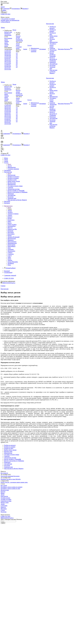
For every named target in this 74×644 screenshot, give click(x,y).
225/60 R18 (8, 66)
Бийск (9, 221)
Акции (3, 504)
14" (17, 55)
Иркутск (10, 228)
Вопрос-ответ (5, 502)
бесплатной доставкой (8, 19)
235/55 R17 (8, 68)
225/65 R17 (8, 58)
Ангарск (10, 212)
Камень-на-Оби (12, 229)
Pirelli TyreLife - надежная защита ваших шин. (14, 482)
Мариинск (11, 240)
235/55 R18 (8, 69)
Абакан (10, 211)
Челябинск (11, 263)
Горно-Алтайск (12, 225)
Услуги (10, 166)
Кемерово (10, 231)
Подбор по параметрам (8, 34)
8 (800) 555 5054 (5, 14)
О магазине (4, 506)
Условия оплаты (5, 498)
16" (17, 58)
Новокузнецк (11, 245)
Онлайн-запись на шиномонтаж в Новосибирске (10, 21)
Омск (9, 248)
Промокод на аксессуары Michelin (11, 479)
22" (17, 67)
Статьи (3, 510)
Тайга (9, 257)
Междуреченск (12, 242)
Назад (9, 164)
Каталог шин (8, 32)
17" (17, 59)
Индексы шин (5, 490)
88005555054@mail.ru (9, 283)
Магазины (4, 509)
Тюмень (10, 260)
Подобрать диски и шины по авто (10, 489)
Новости (3, 507)
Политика (4, 512)
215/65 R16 (8, 57)
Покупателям (11, 175)
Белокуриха (11, 220)
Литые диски (18, 44)
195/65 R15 (8, 60)
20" (17, 64)
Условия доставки (6, 499)
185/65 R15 (8, 54)
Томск (9, 259)
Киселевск (11, 232)
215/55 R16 (8, 63)
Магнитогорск (12, 239)
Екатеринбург (12, 226)
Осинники (11, 249)
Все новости (4, 473)
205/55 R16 (8, 62)
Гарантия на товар (6, 501)
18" (17, 61)
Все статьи (4, 485)
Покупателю (4, 496)
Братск (10, 223)
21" (17, 65)
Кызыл (10, 235)
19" (17, 62)
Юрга (9, 265)
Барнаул (10, 217)
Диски (3, 495)
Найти (3, 523)
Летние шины (7, 45)
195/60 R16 (8, 55)
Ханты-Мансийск (13, 262)
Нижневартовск (12, 243)
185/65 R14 (8, 52)
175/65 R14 (8, 51)
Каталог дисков (18, 37)
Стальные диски (19, 48)
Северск (10, 252)
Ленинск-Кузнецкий (13, 237)
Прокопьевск (11, 251)
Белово (10, 218)
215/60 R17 (8, 65)
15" (17, 56)
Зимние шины (7, 42)
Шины (3, 493)
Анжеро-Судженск (13, 214)
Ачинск (10, 215)
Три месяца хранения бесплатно (10, 476)
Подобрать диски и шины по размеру (12, 487)
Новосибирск (12, 246)
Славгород (11, 254)
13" (17, 53)
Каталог (3, 492)
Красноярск (11, 234)
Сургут (10, 256)
